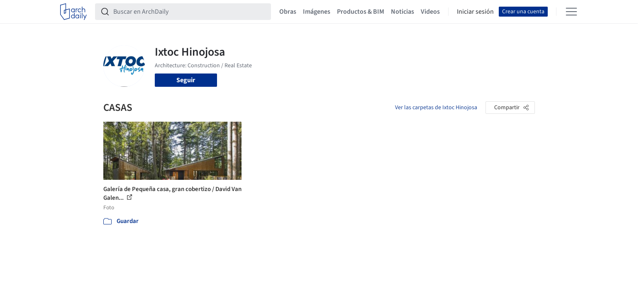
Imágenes (317, 12)
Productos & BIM (361, 12)
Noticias (402, 12)
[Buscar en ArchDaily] (190, 12)
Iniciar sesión (475, 12)
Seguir (186, 80)
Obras (288, 12)
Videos (430, 12)
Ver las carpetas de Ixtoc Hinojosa (436, 108)
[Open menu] (571, 12)
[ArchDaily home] (73, 12)
